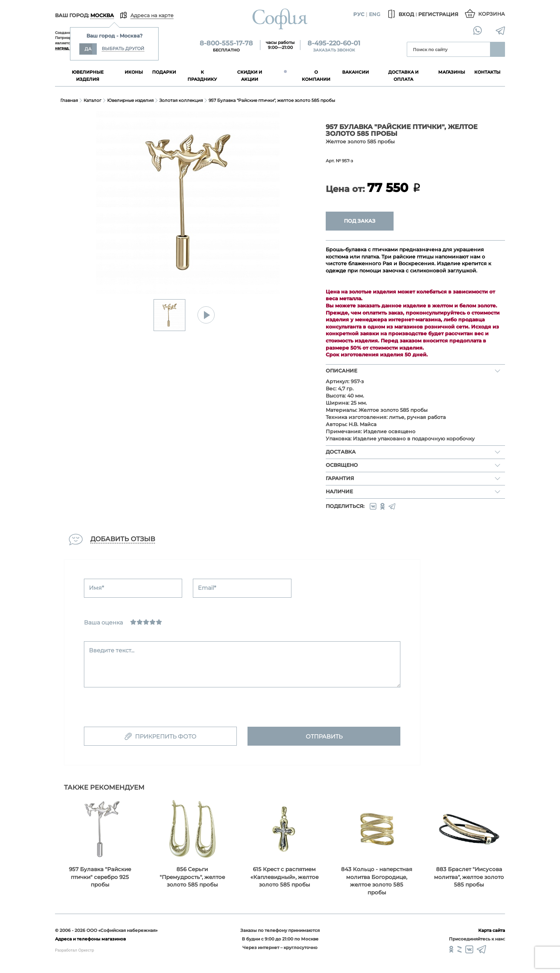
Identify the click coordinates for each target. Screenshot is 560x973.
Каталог (92, 100)
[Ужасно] (133, 622)
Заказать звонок (334, 50)
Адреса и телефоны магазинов (90, 939)
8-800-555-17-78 (226, 43)
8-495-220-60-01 (334, 43)
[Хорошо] (152, 622)
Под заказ (360, 221)
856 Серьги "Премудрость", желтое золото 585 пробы (192, 877)
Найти (497, 49)
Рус (359, 14)
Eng (375, 14)
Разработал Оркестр (74, 950)
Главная (69, 100)
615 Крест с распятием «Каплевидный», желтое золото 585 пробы (284, 877)
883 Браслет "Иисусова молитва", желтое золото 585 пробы (469, 877)
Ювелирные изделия (130, 100)
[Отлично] (159, 622)
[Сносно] (140, 622)
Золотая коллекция (181, 100)
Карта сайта (492, 930)
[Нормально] (146, 622)
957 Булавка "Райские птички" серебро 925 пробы (100, 877)
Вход (400, 14)
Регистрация (438, 14)
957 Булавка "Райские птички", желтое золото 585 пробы (272, 100)
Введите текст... (112, 650)
